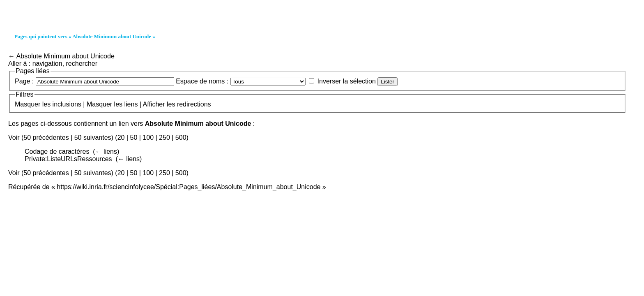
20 (121, 138)
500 (181, 138)
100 (148, 138)
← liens (106, 151)
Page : (24, 81)
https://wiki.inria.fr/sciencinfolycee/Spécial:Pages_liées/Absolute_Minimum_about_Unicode (189, 187)
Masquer (28, 104)
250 (164, 138)
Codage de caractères (57, 151)
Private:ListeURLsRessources (68, 159)
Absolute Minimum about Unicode (66, 56)
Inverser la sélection (347, 81)
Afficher (154, 104)
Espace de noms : (202, 81)
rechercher (82, 64)
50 (133, 138)
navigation (47, 64)
